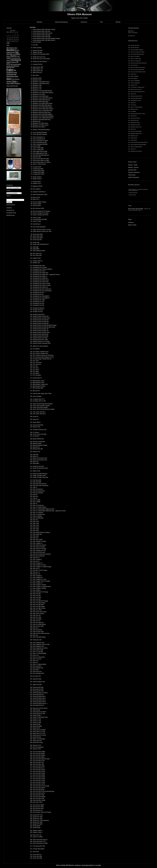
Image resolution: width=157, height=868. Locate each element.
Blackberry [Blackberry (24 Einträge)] (11, 50)
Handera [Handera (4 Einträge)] (8, 60)
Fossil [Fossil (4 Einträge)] (18, 56)
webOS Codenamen (134, 177)
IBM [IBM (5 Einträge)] (11, 64)
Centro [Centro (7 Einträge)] (13, 52)
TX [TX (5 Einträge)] (17, 82)
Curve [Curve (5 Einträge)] (14, 54)
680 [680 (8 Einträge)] (8, 48)
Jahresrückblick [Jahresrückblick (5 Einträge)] (17, 64)
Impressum (84, 22)
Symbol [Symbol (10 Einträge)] (9, 81)
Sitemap (118, 22)
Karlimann (131, 222)
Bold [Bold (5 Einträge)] (18, 50)
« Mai (8, 43)
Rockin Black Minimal (88, 865)
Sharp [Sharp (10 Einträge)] (16, 76)
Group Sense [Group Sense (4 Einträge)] (15, 58)
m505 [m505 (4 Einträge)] (12, 66)
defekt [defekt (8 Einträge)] (18, 54)
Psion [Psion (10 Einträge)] (15, 72)
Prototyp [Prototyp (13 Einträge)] (10, 72)
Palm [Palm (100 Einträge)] (10, 70)
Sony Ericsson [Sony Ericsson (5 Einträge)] (16, 79)
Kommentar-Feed (11, 213)
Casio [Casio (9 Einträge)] (8, 52)
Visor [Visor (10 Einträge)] (8, 83)
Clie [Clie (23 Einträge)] (17, 52)
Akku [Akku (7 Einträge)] (16, 48)
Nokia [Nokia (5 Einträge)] (13, 67)
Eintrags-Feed (10, 210)
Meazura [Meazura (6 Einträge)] (17, 66)
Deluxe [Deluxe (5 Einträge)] (8, 56)
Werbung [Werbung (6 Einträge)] (18, 83)
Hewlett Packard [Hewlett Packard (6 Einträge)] (11, 62)
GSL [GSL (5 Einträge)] (19, 58)
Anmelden (9, 208)
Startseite (39, 22)
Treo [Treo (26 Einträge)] (14, 81)
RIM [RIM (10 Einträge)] (15, 74)
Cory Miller (98, 865)
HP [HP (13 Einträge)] (17, 62)
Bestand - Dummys (133, 167)
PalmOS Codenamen (134, 172)
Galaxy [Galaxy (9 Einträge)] (9, 58)
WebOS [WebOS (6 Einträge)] (13, 83)
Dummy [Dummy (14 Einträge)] (13, 56)
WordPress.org (10, 215)
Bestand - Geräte (133, 165)
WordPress (78, 865)
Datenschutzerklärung (61, 22)
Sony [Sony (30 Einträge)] (9, 79)
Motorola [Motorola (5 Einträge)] (9, 67)
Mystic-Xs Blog (132, 225)
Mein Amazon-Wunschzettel (136, 209)
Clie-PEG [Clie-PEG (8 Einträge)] (9, 54)
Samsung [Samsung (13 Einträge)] (10, 76)
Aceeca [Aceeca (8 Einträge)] (12, 48)
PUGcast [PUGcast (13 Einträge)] (10, 74)
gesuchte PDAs (132, 170)
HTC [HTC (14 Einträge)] (8, 64)
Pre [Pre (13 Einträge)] (15, 70)
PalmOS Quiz (132, 175)
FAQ (101, 22)
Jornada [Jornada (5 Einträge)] (9, 66)
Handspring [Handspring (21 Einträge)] (16, 60)
